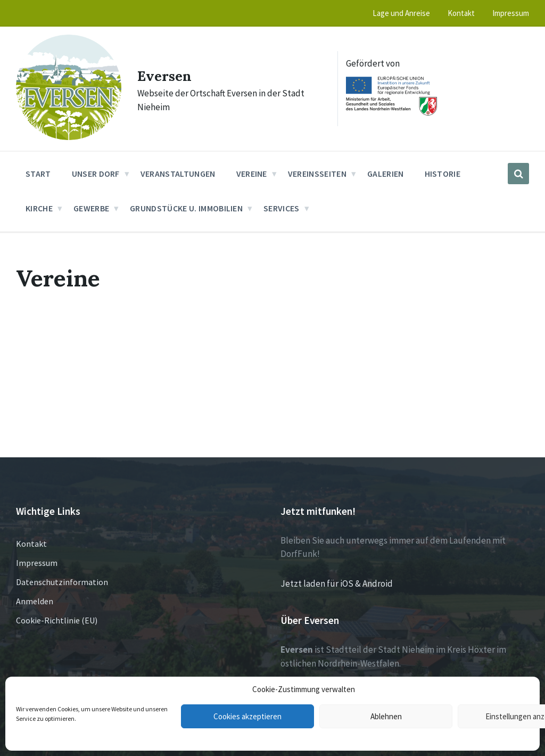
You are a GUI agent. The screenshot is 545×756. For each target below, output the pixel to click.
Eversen (168, 75)
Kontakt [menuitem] (461, 13)
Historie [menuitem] (443, 174)
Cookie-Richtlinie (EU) (57, 620)
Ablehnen (386, 716)
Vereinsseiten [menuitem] (317, 174)
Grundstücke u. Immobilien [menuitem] (186, 208)
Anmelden (35, 601)
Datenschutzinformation (62, 582)
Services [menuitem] (282, 208)
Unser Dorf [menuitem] (96, 174)
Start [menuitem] (38, 174)
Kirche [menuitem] (39, 208)
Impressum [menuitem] (511, 13)
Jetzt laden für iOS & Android (337, 584)
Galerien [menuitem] (386, 174)
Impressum (37, 563)
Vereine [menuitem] (252, 174)
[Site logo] (69, 137)
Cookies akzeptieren (247, 716)
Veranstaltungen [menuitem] (178, 174)
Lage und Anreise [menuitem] (401, 13)
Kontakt (31, 544)
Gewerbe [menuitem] (91, 208)
